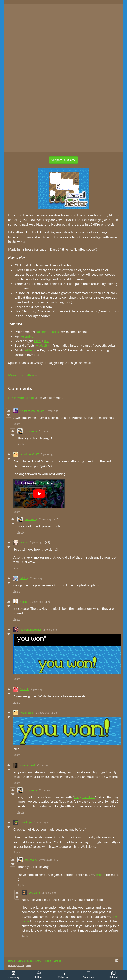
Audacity (43, 345)
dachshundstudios (31, 630)
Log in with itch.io (21, 398)
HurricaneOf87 (30, 454)
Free (28, 965)
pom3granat (28, 765)
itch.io (12, 961)
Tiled (37, 341)
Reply (17, 424)
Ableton (31, 350)
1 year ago (52, 411)
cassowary (31, 431)
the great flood (85, 797)
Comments (89, 975)
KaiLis (24, 542)
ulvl (47, 341)
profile (100, 875)
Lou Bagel (26, 822)
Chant (24, 602)
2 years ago (47, 454)
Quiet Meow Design (32, 411)
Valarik (25, 689)
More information (23, 375)
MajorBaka (27, 713)
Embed (57, 961)
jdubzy (24, 578)
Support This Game (63, 160)
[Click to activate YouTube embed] (39, 494)
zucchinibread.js (47, 332)
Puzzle (21, 965)
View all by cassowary (29, 961)
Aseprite (27, 336)
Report (47, 961)
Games (12, 965)
